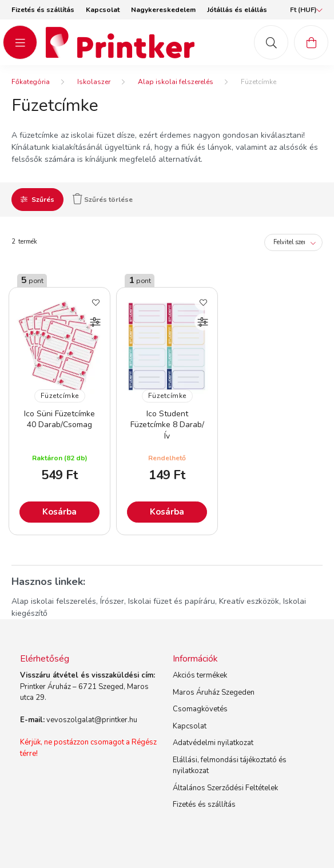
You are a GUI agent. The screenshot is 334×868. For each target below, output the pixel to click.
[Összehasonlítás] (96, 322)
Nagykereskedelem (163, 10)
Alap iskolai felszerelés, (55, 601)
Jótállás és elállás (237, 10)
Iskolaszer (94, 82)
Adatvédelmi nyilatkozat (213, 743)
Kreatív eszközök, (250, 601)
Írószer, (113, 601)
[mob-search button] (271, 42)
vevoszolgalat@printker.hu (92, 720)
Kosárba (59, 512)
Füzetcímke (60, 396)
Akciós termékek (200, 675)
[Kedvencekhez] (96, 302)
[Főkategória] (31, 82)
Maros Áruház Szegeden (214, 692)
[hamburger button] (20, 42)
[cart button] (311, 42)
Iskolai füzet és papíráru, (172, 601)
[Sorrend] (293, 242)
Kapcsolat (103, 10)
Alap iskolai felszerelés (176, 82)
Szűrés (43, 200)
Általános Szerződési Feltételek (225, 788)
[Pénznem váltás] (303, 10)
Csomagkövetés (200, 709)
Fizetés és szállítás (43, 10)
